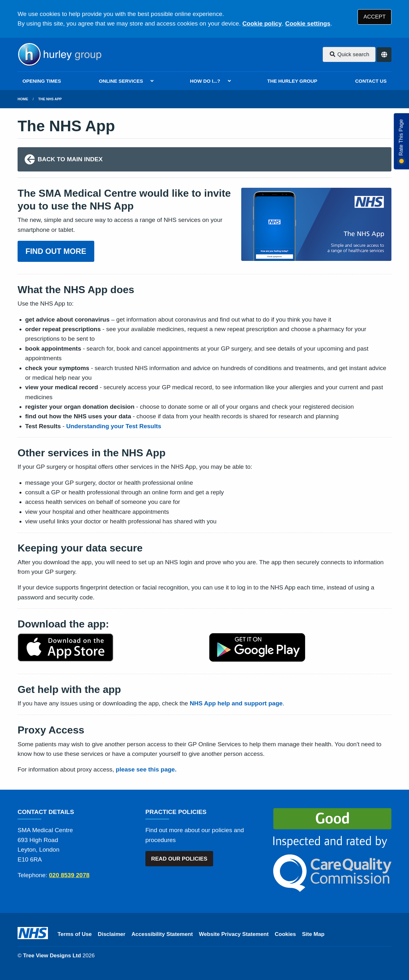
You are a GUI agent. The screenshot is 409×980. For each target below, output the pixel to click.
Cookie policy (262, 23)
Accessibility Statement (162, 934)
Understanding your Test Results (114, 426)
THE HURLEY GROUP (292, 81)
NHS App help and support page (236, 703)
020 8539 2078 (69, 875)
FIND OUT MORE (56, 251)
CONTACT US (371, 81)
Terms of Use (75, 934)
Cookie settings (308, 23)
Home (23, 99)
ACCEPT (375, 17)
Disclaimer (112, 934)
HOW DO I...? (205, 81)
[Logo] (59, 55)
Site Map (313, 934)
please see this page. (146, 769)
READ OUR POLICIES (179, 859)
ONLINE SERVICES (121, 81)
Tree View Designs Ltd (52, 956)
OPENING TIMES (42, 81)
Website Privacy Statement (234, 934)
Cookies (286, 934)
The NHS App (50, 99)
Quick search (349, 54)
